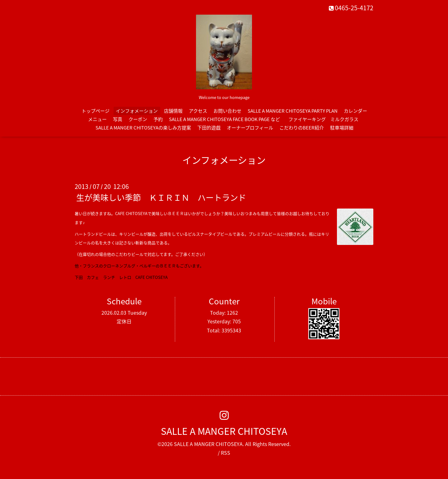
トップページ (96, 111)
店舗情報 (173, 111)
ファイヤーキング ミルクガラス (326, 119)
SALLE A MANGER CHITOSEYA (224, 431)
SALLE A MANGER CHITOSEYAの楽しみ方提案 (143, 128)
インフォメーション (137, 111)
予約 (158, 119)
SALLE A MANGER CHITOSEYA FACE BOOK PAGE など (224, 119)
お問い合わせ (227, 111)
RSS (226, 453)
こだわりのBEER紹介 (302, 128)
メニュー (97, 119)
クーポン (138, 119)
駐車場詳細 (342, 128)
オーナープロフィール (250, 128)
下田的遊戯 (209, 128)
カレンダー (355, 111)
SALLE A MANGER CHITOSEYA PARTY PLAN (293, 111)
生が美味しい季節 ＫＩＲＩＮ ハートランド (161, 197)
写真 (118, 119)
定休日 (124, 321)
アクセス (198, 111)
